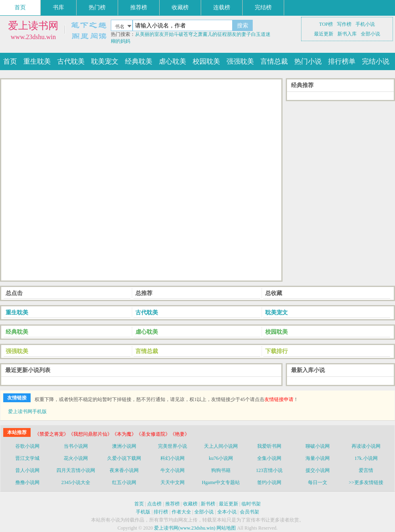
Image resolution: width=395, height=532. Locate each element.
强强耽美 (240, 61)
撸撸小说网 (27, 482)
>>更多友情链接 (366, 482)
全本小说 (227, 512)
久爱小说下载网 (124, 458)
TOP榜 (326, 24)
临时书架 (251, 504)
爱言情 (366, 470)
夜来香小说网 (124, 470)
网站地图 (226, 528)
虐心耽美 (173, 61)
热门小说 (308, 61)
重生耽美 (37, 61)
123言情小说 (269, 470)
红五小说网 (124, 482)
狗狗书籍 (221, 470)
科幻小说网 (173, 458)
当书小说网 (76, 446)
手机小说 (365, 24)
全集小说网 (269, 458)
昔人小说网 (27, 470)
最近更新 (324, 34)
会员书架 (249, 512)
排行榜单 (342, 61)
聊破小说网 (318, 446)
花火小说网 (76, 458)
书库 (58, 7)
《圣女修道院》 (153, 434)
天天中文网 (173, 482)
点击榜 (154, 504)
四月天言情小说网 (76, 470)
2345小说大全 (76, 482)
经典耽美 (139, 61)
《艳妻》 (180, 434)
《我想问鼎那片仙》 (90, 434)
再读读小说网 (366, 446)
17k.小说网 (366, 458)
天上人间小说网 (221, 446)
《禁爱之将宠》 (52, 434)
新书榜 (208, 504)
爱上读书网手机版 (27, 411)
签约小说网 (269, 482)
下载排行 (276, 351)
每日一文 (318, 482)
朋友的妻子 (239, 34)
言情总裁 (274, 61)
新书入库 (347, 34)
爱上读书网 (33, 26)
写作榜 (344, 24)
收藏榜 (180, 7)
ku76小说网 (221, 458)
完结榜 (263, 7)
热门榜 (97, 7)
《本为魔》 (124, 434)
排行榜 (161, 512)
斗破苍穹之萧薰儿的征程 (200, 34)
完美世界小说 (173, 446)
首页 (20, 7)
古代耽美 (71, 61)
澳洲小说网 (124, 446)
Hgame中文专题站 (221, 482)
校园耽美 (206, 61)
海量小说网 (318, 458)
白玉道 (258, 34)
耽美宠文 (105, 61)
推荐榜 (139, 7)
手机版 (143, 512)
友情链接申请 (279, 399)
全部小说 (370, 34)
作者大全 (181, 512)
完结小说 (376, 61)
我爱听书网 (269, 446)
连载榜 (222, 7)
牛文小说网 (173, 470)
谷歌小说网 (27, 446)
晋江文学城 (27, 458)
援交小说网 (318, 470)
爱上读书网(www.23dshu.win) (185, 528)
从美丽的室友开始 (154, 34)
